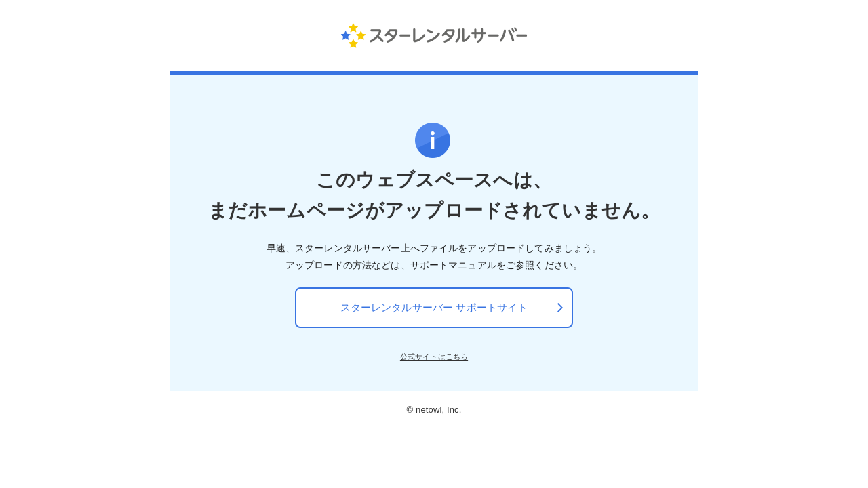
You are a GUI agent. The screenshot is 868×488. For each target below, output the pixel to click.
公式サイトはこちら (434, 357)
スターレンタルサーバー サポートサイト (434, 307)
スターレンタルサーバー (434, 35)
